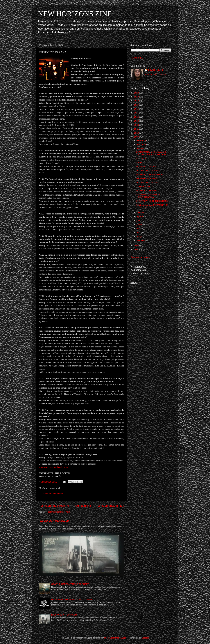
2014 (137, 117)
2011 (137, 129)
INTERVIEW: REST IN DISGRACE (152, 201)
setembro (141, 212)
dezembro (142, 140)
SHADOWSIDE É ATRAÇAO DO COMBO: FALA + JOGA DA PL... (152, 153)
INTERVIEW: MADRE (146, 166)
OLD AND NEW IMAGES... (148, 170)
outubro (140, 148)
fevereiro (141, 240)
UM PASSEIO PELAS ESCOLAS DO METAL (72, 599)
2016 (137, 109)
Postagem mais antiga (110, 506)
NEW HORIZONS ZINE (75, 14)
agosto (140, 216)
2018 (137, 101)
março (140, 236)
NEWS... (140, 162)
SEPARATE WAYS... (145, 186)
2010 (137, 133)
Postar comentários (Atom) (59, 512)
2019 (137, 97)
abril (139, 233)
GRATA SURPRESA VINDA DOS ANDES (70, 584)
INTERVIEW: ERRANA (147, 190)
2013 (137, 121)
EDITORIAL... (142, 158)
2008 (137, 245)
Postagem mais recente (54, 506)
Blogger (145, 638)
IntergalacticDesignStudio (116, 638)
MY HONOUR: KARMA (147, 178)
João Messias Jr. (156, 70)
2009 (137, 137)
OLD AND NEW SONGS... (148, 182)
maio (139, 228)
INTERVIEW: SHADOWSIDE (149, 174)
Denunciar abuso (141, 257)
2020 (137, 93)
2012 (137, 125)
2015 (137, 113)
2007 (137, 250)
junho (139, 224)
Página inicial (82, 506)
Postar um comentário (53, 494)
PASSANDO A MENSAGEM (54, 521)
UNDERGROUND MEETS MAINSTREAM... (148, 196)
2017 (137, 105)
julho (139, 220)
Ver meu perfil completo (156, 74)
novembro (142, 144)
